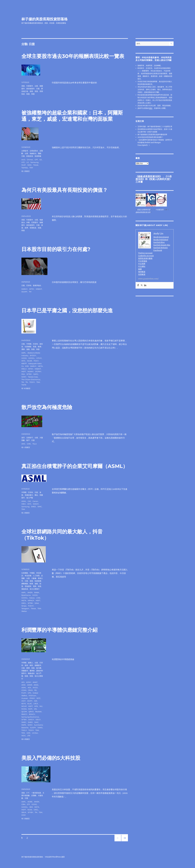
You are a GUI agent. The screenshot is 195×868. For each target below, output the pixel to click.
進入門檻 (30, 498)
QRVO (31, 712)
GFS (29, 693)
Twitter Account (145, 253)
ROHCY (32, 714)
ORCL (24, 603)
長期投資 (33, 228)
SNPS (24, 725)
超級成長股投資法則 (149, 176)
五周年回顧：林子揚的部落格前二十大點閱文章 (155, 127)
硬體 (28, 668)
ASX (29, 688)
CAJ (29, 501)
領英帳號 (142, 274)
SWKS (40, 728)
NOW (30, 810)
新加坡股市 (30, 89)
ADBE (30, 802)
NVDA (24, 709)
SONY (24, 377)
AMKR (30, 685)
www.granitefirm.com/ (148, 279)
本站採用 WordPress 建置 (55, 857)
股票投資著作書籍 (145, 258)
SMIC (29, 165)
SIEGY (38, 720)
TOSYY (32, 382)
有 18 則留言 (26, 388)
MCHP (24, 706)
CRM (23, 804)
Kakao (32, 598)
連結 (151, 108)
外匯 (28, 222)
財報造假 (30, 156)
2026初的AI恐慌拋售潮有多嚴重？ (150, 137)
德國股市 (38, 665)
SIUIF (24, 165)
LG (28, 162)
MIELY (24, 369)
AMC (23, 444)
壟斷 (40, 153)
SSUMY (24, 292)
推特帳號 (142, 272)
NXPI (30, 709)
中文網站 (142, 266)
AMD (23, 685)
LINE (38, 598)
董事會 (32, 671)
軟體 (40, 347)
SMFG (36, 374)
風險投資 (25, 589)
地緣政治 (33, 153)
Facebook (158, 250)
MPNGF (31, 600)
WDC (24, 736)
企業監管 (25, 151)
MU (41, 706)
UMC (28, 733)
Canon (35, 501)
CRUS (30, 690)
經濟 (26, 228)
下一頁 (124, 841)
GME (29, 444)
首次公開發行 (35, 589)
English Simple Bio (162, 245)
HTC (23, 162)
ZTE (29, 736)
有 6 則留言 (26, 739)
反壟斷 (34, 795)
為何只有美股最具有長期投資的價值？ (65, 190)
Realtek (38, 712)
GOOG (24, 358)
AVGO (35, 688)
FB (35, 690)
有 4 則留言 (26, 447)
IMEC (24, 504)
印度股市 (30, 86)
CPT (36, 160)
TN (27, 382)
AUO (23, 160)
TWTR (24, 385)
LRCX (36, 704)
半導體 (29, 344)
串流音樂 (28, 576)
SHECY (31, 720)
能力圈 (39, 668)
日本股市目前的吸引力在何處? (56, 249)
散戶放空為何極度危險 (47, 407)
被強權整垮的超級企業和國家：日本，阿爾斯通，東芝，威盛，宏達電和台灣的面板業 (72, 116)
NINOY (36, 504)
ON (35, 709)
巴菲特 (29, 285)
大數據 (34, 578)
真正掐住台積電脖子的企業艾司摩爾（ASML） (75, 466)
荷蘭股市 (25, 671)
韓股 (33, 94)
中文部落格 (143, 261)
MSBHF (39, 289)
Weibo (24, 611)
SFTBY (29, 374)
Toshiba (25, 168)
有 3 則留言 (26, 819)
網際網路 (25, 584)
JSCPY (30, 701)
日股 (38, 89)
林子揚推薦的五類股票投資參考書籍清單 (152, 135)
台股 (36, 86)
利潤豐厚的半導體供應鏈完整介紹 (59, 630)
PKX (23, 374)
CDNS (24, 690)
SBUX (24, 812)
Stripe (24, 606)
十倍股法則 (159, 210)
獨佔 (36, 495)
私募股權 (38, 581)
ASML (24, 501)
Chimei (30, 160)
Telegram (25, 608)
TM (30, 292)
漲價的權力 (29, 495)
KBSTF (24, 363)
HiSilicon (32, 696)
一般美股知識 (36, 793)
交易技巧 (30, 438)
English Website (161, 248)
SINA (37, 603)
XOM (23, 815)
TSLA (34, 444)
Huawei (25, 698)
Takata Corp (33, 377)
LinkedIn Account (146, 256)
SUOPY (33, 728)
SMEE (33, 507)
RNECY (24, 714)
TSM (31, 168)
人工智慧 (36, 576)
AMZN (30, 592)
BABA (37, 592)
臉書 (140, 269)
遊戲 (28, 349)
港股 (31, 91)
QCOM (24, 712)
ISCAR (29, 361)
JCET (23, 701)
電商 (35, 586)
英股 (36, 91)
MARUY (24, 289)
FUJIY (24, 693)
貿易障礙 (38, 156)
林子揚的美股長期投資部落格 (45, 19)
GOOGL (32, 358)
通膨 (23, 349)
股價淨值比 (37, 285)
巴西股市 (35, 222)
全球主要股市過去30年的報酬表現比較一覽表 (73, 56)
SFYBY (30, 812)
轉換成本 (31, 673)
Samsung (34, 162)
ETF (28, 793)
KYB (27, 366)
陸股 (28, 94)
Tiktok (36, 165)
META (40, 366)
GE (41, 160)
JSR (36, 701)
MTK (36, 706)
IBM (31, 807)
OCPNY (38, 371)
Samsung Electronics (30, 717)
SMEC (24, 722)
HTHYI (39, 358)
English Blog (159, 242)
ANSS (36, 685)
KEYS (24, 704)
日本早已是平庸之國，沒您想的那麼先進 (67, 310)
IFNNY (32, 698)
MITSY (32, 289)
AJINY (29, 682)
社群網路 (28, 347)
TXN (23, 733)
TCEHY (31, 606)
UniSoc (35, 733)
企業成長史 (34, 151)
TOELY (24, 730)
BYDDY (33, 355)
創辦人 (30, 663)
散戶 (28, 440)
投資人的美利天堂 (160, 179)
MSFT (24, 371)
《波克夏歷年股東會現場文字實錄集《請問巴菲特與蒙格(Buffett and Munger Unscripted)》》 (155, 143)
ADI (23, 682)
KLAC (30, 704)
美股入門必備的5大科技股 (51, 758)
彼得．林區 (29, 665)
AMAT (35, 682)
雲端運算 (28, 586)
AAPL (24, 353)
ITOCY (36, 361)
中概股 (32, 573)
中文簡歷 (142, 264)
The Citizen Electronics (31, 379)
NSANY (30, 371)
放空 (23, 438)
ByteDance (26, 595)
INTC (23, 361)
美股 (23, 86)
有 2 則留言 (26, 171)
